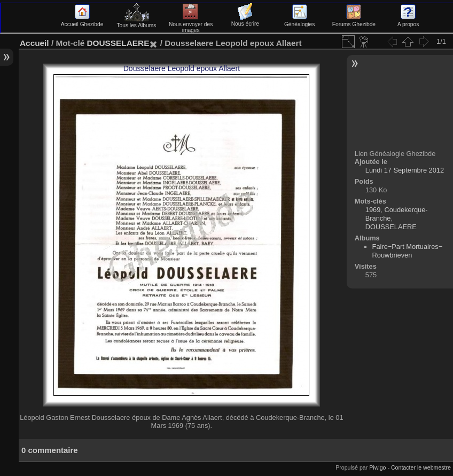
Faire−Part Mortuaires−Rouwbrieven (408, 251)
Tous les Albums (136, 22)
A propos (408, 21)
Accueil (34, 43)
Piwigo (377, 467)
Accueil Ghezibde (82, 21)
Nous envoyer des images (191, 24)
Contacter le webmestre (421, 467)
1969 (373, 210)
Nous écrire (245, 21)
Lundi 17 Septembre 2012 (405, 170)
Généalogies (299, 21)
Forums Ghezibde (354, 21)
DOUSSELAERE (118, 43)
